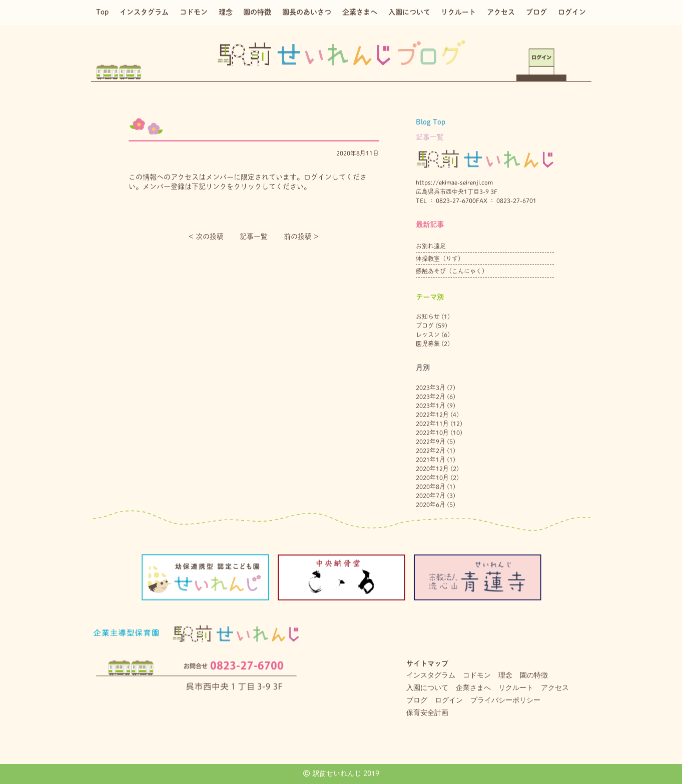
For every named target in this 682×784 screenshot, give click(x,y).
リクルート (458, 12)
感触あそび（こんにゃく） (452, 271)
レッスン (428, 334)
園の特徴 (257, 12)
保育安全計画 (427, 712)
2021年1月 (431, 459)
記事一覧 (254, 236)
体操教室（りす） (440, 258)
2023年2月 (431, 396)
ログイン (572, 12)
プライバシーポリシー (505, 700)
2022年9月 (431, 441)
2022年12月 (432, 414)
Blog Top (431, 122)
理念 (226, 12)
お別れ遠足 (431, 246)
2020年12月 (432, 468)
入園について (409, 12)
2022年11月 (432, 423)
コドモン (194, 12)
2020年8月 (431, 486)
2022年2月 (431, 450)
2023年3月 (431, 387)
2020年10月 (432, 477)
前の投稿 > (301, 236)
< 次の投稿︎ (206, 236)
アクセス (501, 12)
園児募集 (428, 343)
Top (102, 12)
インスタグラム (144, 12)
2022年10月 (432, 432)
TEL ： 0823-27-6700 (446, 200)
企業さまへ (360, 12)
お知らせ (428, 316)
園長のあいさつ (307, 12)
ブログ (536, 12)
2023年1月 (431, 405)
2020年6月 (431, 504)
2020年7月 (431, 495)
